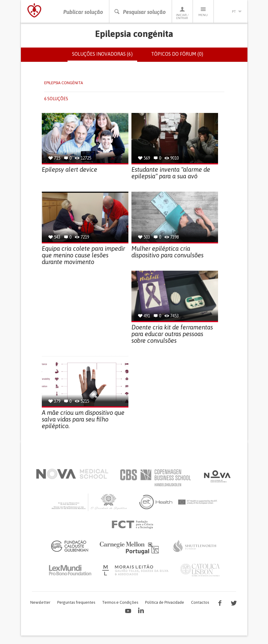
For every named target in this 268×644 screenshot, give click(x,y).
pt (231, 12)
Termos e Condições (120, 602)
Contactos (200, 602)
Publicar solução (83, 12)
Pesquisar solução (140, 12)
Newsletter (40, 602)
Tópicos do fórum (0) (177, 54)
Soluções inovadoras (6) (105, 56)
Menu (203, 11)
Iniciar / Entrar (182, 13)
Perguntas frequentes (76, 602)
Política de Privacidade (165, 602)
